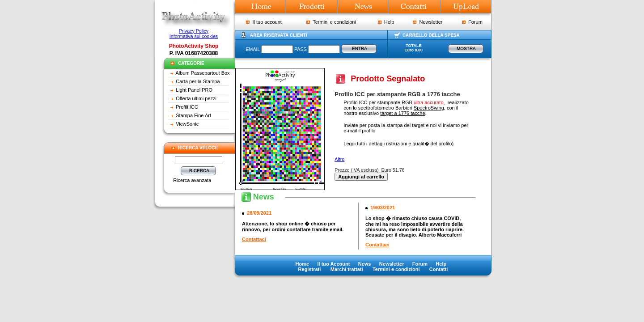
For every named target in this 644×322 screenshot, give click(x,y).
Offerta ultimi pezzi (196, 98)
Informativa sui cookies (194, 36)
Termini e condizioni (331, 22)
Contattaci (254, 239)
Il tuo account (264, 22)
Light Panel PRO (194, 90)
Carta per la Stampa (198, 81)
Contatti (439, 269)
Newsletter (428, 22)
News (365, 264)
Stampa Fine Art (193, 115)
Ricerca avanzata (192, 180)
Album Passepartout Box (203, 73)
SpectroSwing (429, 108)
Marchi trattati (347, 269)
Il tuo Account (333, 264)
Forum (472, 22)
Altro (339, 159)
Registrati (310, 269)
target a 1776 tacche (402, 113)
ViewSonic (187, 124)
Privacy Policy (194, 31)
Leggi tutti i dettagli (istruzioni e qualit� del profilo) (398, 144)
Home (303, 264)
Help (386, 22)
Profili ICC (187, 107)
